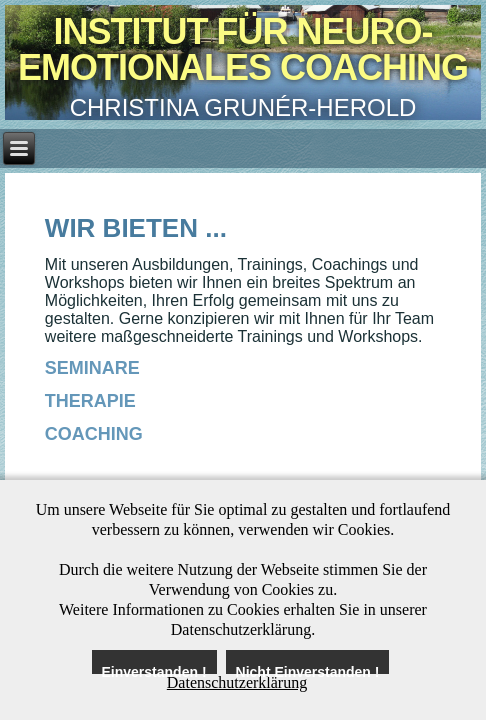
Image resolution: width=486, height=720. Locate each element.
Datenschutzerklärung (237, 682)
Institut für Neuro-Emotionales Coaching (243, 49)
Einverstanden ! (154, 669)
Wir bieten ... (136, 228)
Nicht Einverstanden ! (308, 669)
